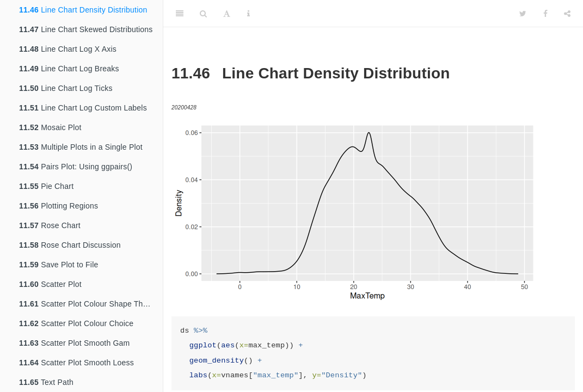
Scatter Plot (50, 284)
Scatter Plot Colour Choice (76, 323)
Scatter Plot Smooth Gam (74, 343)
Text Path (46, 382)
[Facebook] (545, 14)
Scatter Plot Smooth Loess (76, 363)
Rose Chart (50, 225)
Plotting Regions (59, 206)
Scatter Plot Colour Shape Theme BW (91, 304)
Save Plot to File (59, 265)
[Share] (567, 14)
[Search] (203, 14)
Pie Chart (46, 186)
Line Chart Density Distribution (83, 10)
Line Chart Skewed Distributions (86, 29)
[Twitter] (523, 14)
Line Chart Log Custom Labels (83, 108)
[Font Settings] (227, 14)
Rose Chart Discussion (70, 245)
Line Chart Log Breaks (69, 69)
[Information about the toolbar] (248, 14)
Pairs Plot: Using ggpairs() (76, 167)
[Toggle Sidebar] (180, 14)
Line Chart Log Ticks (66, 88)
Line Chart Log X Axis (68, 49)
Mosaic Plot (50, 127)
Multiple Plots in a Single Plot (81, 147)
